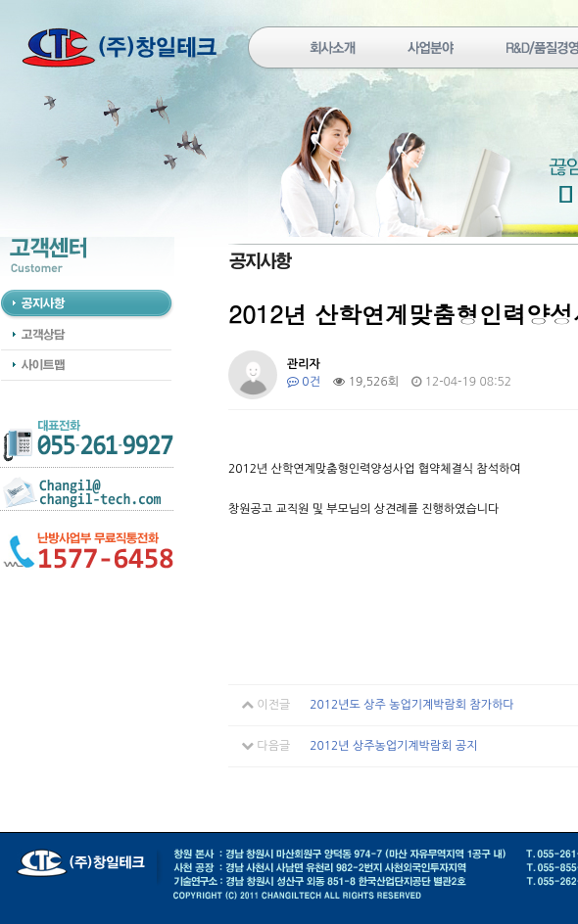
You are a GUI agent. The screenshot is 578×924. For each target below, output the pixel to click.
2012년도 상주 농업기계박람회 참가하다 (411, 705)
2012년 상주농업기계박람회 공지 (393, 746)
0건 (304, 382)
